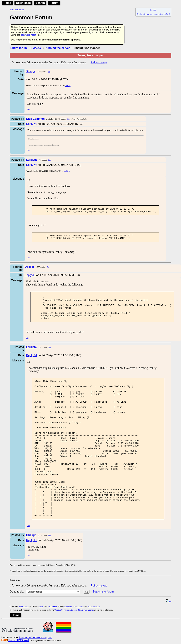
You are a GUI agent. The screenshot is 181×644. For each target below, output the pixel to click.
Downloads (23, 3)
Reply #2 (31, 165)
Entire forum (19, 48)
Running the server (57, 48)
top (169, 636)
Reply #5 (31, 575)
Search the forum (103, 626)
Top (28, 109)
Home (7, 3)
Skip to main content (17, 9)
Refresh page (99, 62)
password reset (28, 35)
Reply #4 (31, 363)
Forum (54, 3)
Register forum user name (148, 14)
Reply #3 (30, 277)
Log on (153, 10)
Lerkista (67, 171)
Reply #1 (31, 124)
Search (40, 3)
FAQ (168, 14)
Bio (49, 72)
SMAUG (36, 48)
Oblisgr (68, 86)
